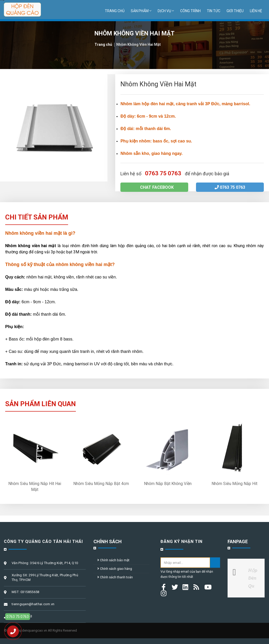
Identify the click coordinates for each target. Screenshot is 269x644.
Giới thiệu (235, 11)
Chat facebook (154, 187)
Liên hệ (256, 11)
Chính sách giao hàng (115, 569)
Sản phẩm (141, 11)
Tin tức (214, 11)
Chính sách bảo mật (113, 560)
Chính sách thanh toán (115, 577)
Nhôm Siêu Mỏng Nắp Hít (234, 484)
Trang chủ (115, 11)
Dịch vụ (166, 11)
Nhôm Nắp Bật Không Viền (168, 484)
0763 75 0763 (230, 187)
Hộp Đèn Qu (253, 578)
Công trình (190, 11)
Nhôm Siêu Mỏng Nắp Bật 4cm (101, 484)
